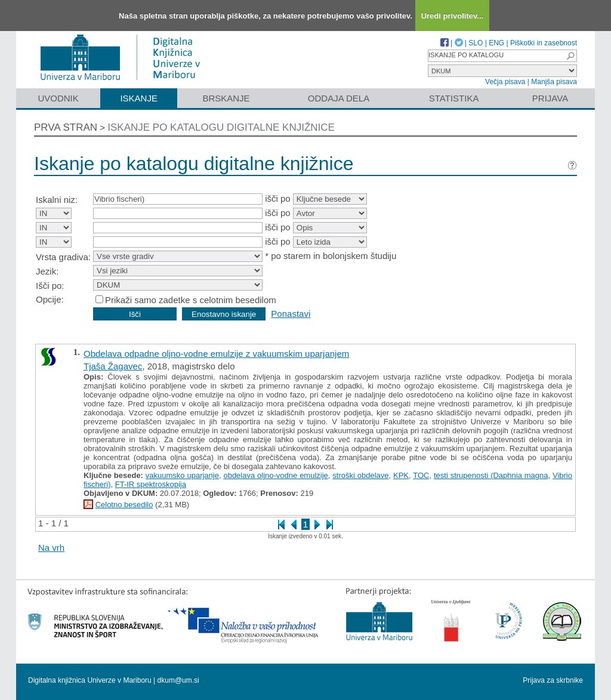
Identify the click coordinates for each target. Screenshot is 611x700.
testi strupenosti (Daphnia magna (491, 475)
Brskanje (226, 98)
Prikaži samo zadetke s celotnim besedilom (191, 300)
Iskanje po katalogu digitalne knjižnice (221, 127)
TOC (421, 475)
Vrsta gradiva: (63, 257)
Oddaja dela (339, 98)
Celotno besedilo (124, 505)
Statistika (454, 98)
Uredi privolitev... (453, 16)
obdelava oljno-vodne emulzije (275, 475)
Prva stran (66, 127)
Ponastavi (291, 314)
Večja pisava (505, 82)
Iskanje (139, 98)
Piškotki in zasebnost (544, 43)
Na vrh (51, 548)
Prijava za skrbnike (553, 680)
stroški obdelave (360, 475)
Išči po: (50, 286)
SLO (476, 43)
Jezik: (47, 271)
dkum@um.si (178, 680)
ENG (496, 43)
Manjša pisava (554, 82)
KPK (401, 475)
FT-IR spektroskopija (151, 484)
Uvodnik (58, 98)
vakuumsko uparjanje (182, 475)
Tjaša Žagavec (113, 366)
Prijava (550, 98)
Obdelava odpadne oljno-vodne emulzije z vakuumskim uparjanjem (216, 354)
